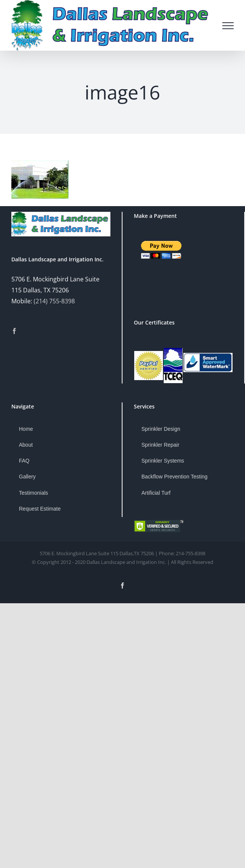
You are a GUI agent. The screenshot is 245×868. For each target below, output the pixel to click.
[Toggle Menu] (228, 26)
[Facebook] (14, 331)
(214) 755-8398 (54, 301)
